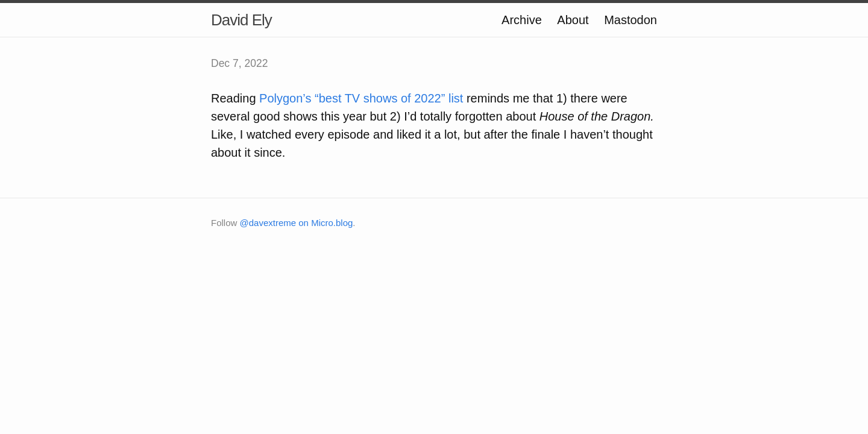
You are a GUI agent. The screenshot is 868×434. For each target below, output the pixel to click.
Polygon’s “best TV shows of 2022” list (361, 98)
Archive (522, 20)
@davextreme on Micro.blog (297, 223)
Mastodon (631, 20)
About (573, 20)
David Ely (241, 20)
